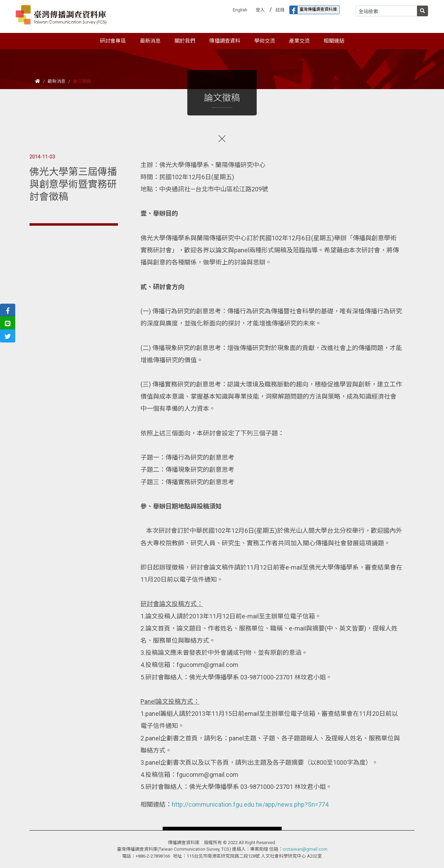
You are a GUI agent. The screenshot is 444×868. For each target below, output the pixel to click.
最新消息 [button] (150, 41)
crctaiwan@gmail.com (305, 849)
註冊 (280, 10)
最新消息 (57, 81)
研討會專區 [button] (113, 41)
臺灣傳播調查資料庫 (313, 10)
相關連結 (334, 41)
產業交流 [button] (299, 41)
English (240, 10)
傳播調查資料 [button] (225, 41)
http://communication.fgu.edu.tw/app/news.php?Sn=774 (250, 804)
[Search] (386, 11)
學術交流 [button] (265, 41)
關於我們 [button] (185, 41)
